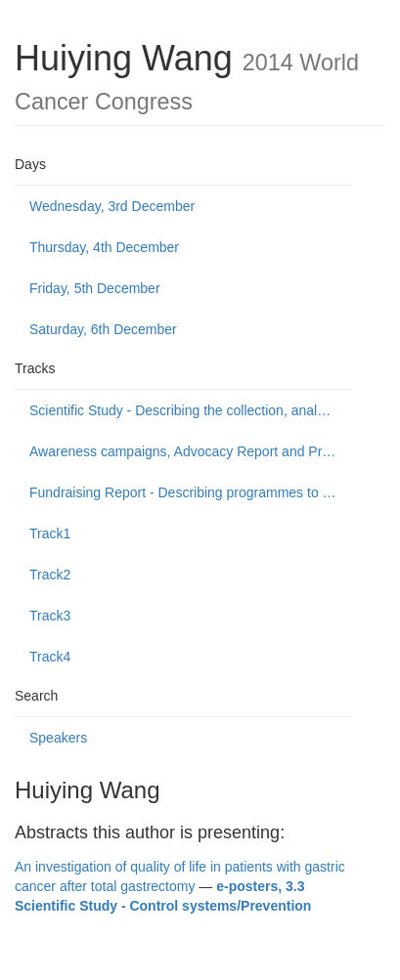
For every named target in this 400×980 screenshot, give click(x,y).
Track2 (50, 575)
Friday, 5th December (95, 288)
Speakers (58, 738)
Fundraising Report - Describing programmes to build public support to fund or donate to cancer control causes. (191, 492)
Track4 (50, 657)
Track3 (50, 616)
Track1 (50, 533)
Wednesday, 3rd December (112, 206)
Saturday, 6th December (103, 329)
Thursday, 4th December (104, 247)
